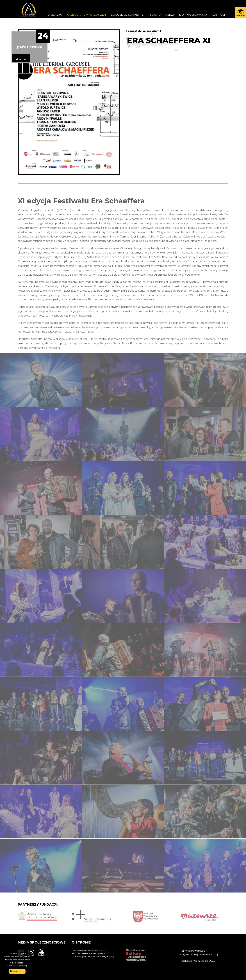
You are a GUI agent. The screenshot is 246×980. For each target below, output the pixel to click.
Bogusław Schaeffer (128, 15)
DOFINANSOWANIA (193, 15)
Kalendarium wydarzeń (86, 15)
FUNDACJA (54, 15)
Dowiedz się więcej (17, 966)
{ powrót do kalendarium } (143, 31)
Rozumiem (17, 971)
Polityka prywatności (193, 951)
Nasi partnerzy (162, 15)
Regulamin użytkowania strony (199, 954)
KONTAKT (219, 15)
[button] (241, 13)
